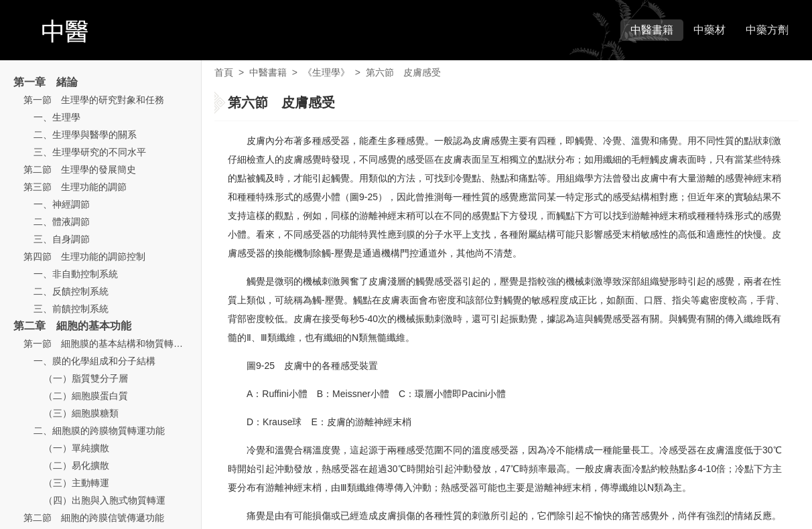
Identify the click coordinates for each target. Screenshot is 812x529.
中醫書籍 (652, 30)
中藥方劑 (767, 30)
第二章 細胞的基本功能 (72, 326)
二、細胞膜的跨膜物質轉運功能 (99, 431)
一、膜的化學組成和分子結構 (94, 361)
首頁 (224, 72)
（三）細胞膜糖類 (81, 413)
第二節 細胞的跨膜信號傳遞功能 (94, 518)
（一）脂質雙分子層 (86, 378)
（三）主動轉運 (76, 483)
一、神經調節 (62, 204)
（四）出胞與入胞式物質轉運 (105, 500)
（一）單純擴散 (76, 448)
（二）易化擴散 (76, 465)
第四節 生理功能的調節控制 (84, 256)
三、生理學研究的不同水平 (90, 152)
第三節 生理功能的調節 (75, 187)
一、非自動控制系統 (76, 274)
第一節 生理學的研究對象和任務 (94, 100)
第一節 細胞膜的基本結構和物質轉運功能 (113, 344)
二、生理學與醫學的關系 (85, 135)
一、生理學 (57, 117)
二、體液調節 (62, 222)
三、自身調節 (62, 239)
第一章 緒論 (46, 82)
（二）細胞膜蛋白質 (86, 396)
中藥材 (709, 30)
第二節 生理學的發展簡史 (80, 169)
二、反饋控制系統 (71, 291)
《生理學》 (326, 72)
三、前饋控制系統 (71, 309)
